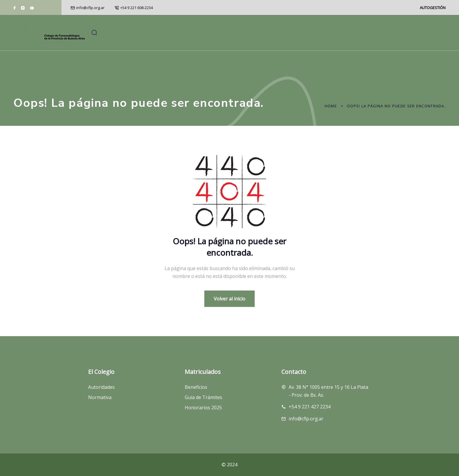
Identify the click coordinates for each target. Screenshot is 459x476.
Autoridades (101, 391)
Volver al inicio (229, 299)
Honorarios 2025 (203, 412)
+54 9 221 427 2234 (310, 411)
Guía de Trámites (203, 401)
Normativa (100, 401)
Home (331, 106)
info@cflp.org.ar (90, 8)
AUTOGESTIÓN (433, 8)
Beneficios (196, 391)
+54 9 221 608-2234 (137, 8)
